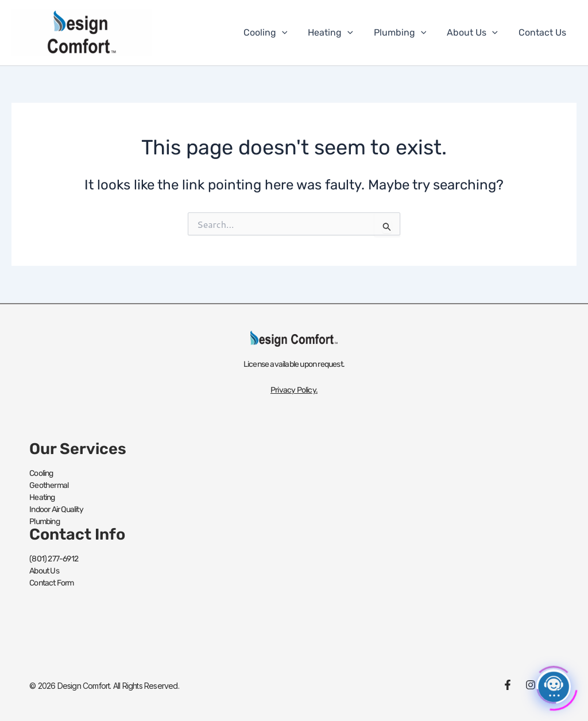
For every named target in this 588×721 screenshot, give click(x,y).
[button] (292, 33)
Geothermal (49, 485)
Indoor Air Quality (56, 509)
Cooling (276, 33)
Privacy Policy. (294, 390)
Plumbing (406, 33)
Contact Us (543, 32)
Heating (339, 33)
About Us (476, 33)
